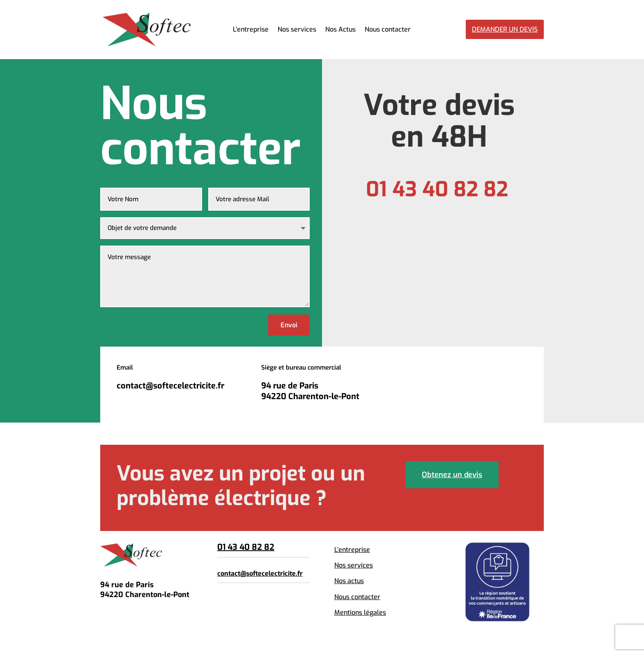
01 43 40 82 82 (246, 547)
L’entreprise (251, 30)
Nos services (297, 30)
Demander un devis (505, 29)
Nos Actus (340, 30)
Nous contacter (388, 30)
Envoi (289, 325)
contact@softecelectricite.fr (260, 573)
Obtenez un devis (452, 475)
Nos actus (349, 581)
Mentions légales (360, 612)
